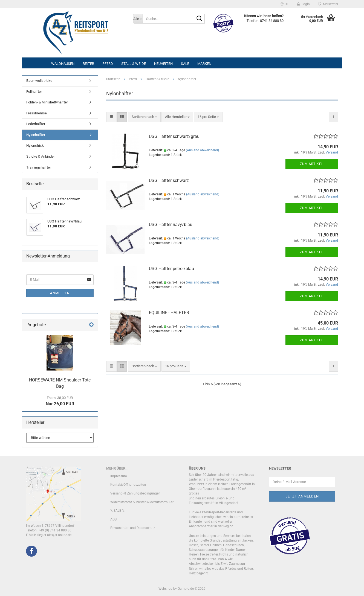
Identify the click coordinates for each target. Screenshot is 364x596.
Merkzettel (328, 4)
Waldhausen (63, 64)
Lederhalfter (36, 124)
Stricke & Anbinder (41, 156)
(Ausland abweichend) (202, 150)
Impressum (119, 476)
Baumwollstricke (39, 81)
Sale (185, 64)
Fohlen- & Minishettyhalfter (47, 102)
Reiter (88, 64)
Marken (204, 64)
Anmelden (60, 293)
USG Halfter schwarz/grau (174, 136)
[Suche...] (138, 19)
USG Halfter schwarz (169, 180)
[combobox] (144, 117)
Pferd (108, 64)
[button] (285, 4)
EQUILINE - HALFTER (169, 313)
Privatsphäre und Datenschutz (133, 528)
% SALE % (117, 511)
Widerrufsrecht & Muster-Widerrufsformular (142, 502)
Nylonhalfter (36, 135)
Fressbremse (37, 113)
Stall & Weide (134, 64)
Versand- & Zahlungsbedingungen (135, 493)
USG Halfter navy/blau (171, 225)
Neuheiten (163, 64)
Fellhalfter (34, 92)
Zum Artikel (312, 164)
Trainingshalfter (39, 167)
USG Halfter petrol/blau (171, 269)
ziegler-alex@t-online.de (54, 535)
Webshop (165, 589)
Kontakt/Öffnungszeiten (128, 485)
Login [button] (303, 4)
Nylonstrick (35, 145)
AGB (113, 519)
